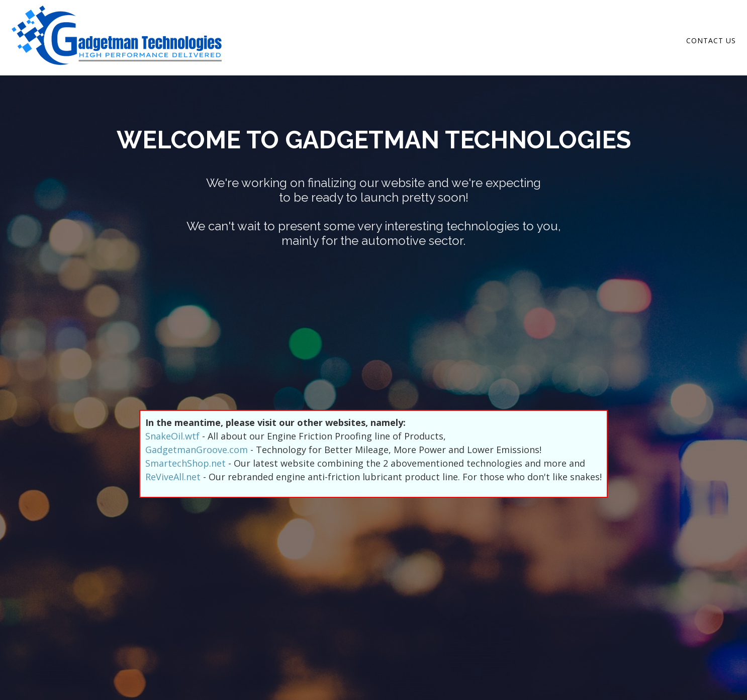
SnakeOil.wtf (172, 436)
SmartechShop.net (185, 463)
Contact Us (711, 40)
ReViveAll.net (173, 477)
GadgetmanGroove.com (197, 450)
